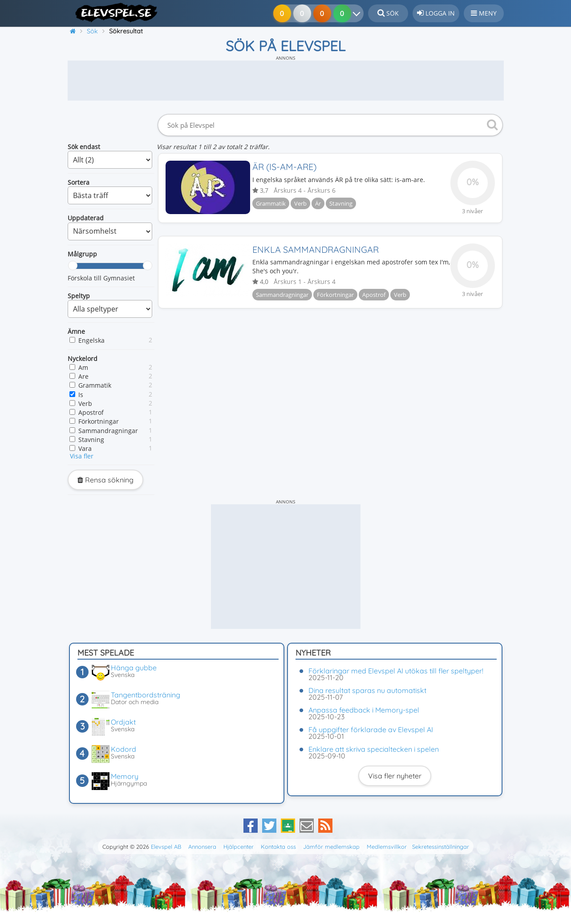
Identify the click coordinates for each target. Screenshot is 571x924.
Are (83, 376)
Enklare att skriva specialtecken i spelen (374, 749)
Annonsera (202, 847)
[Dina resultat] (358, 13)
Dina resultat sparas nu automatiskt (367, 690)
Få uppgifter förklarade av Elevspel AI (371, 729)
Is (81, 395)
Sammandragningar (108, 431)
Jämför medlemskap (331, 847)
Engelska (91, 340)
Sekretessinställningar (441, 847)
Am (83, 367)
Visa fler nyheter (395, 776)
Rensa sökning (105, 480)
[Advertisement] (286, 81)
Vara (85, 448)
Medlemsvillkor (387, 847)
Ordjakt (123, 722)
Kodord (124, 749)
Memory (125, 776)
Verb (85, 403)
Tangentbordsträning (146, 695)
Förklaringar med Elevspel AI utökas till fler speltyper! (396, 671)
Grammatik (95, 385)
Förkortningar (99, 421)
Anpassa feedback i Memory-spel (364, 710)
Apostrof (91, 412)
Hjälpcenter (239, 847)
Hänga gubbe (134, 668)
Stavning (91, 440)
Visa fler (82, 456)
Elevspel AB (166, 847)
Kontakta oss (278, 847)
